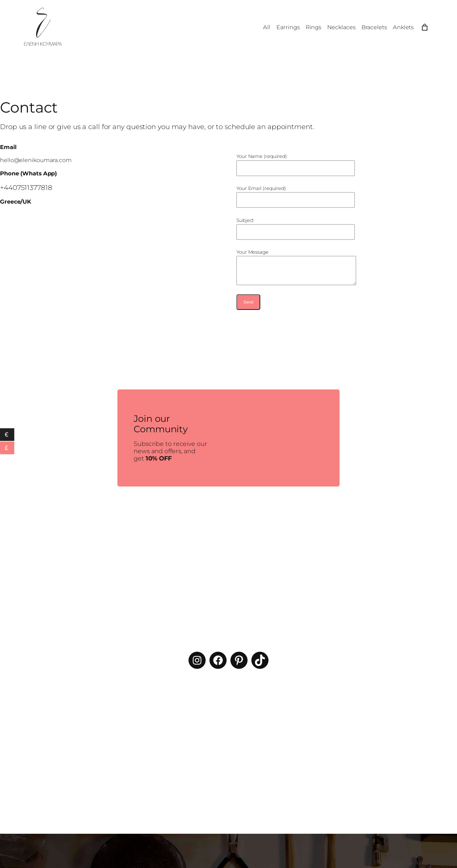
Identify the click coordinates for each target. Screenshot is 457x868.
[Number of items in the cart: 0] (425, 27)
